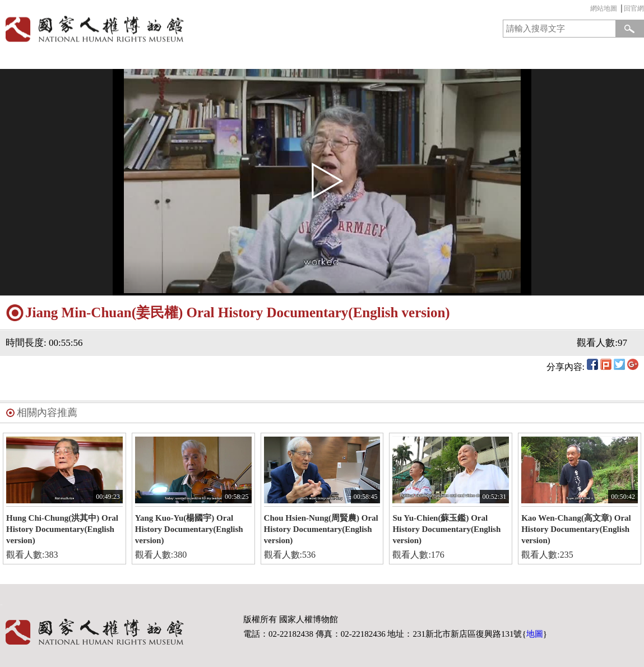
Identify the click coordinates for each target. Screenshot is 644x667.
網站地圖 (604, 8)
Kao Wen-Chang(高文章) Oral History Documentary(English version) (576, 529)
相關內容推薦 (47, 413)
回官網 (634, 8)
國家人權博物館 (158, 29)
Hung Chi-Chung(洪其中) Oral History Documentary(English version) (62, 529)
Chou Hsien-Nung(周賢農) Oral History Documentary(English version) (321, 529)
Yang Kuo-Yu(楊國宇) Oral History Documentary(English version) (189, 529)
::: (587, 10)
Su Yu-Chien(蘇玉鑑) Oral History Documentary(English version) (446, 529)
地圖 (535, 634)
